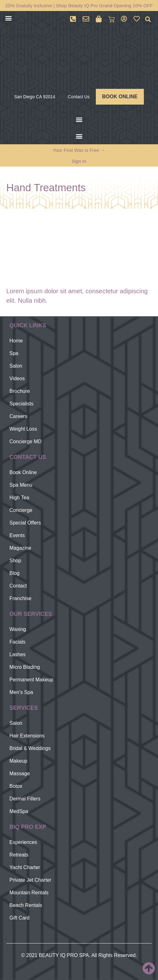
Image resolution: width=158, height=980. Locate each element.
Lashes (18, 654)
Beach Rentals (26, 905)
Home (16, 341)
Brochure (20, 391)
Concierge (21, 510)
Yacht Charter (25, 867)
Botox (16, 786)
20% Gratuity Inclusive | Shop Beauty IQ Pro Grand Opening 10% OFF (79, 6)
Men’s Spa (21, 692)
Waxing (18, 629)
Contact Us (79, 97)
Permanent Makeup (31, 680)
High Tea (19, 498)
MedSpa (19, 811)
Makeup (18, 761)
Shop (15, 561)
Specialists (21, 404)
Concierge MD (25, 441)
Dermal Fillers (25, 799)
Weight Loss (23, 429)
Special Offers (25, 523)
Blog (14, 573)
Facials (17, 642)
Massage (20, 774)
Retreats (19, 855)
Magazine (20, 548)
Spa (14, 353)
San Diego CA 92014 (35, 97)
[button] (8, 18)
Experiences (23, 842)
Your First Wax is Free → (79, 150)
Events (17, 535)
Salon (16, 366)
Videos (17, 378)
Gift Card (19, 918)
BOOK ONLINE (120, 97)
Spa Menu (21, 485)
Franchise (20, 598)
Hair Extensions (27, 736)
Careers (18, 416)
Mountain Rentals (29, 893)
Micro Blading (25, 667)
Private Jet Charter (30, 880)
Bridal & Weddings (30, 748)
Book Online (23, 472)
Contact (18, 586)
